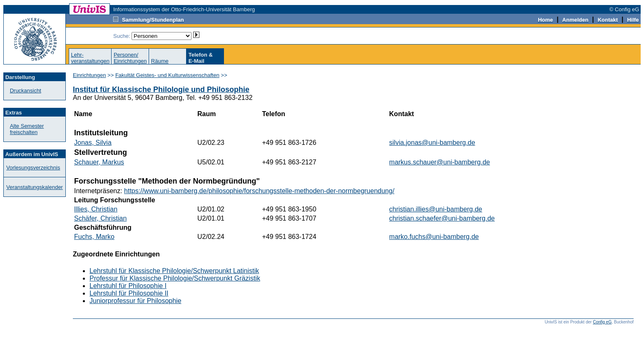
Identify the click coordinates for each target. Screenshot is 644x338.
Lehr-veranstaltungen (90, 58)
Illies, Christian (96, 209)
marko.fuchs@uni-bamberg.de (434, 237)
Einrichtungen (90, 75)
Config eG (602, 322)
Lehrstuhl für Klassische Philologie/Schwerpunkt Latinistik (174, 271)
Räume (160, 61)
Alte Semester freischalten (27, 129)
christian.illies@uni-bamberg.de (436, 209)
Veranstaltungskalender (35, 187)
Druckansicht (26, 91)
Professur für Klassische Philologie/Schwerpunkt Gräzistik (175, 278)
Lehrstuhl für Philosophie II (129, 293)
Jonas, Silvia (93, 143)
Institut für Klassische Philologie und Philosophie (161, 89)
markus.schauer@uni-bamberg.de (440, 162)
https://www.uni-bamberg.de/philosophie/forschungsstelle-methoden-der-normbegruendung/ (259, 191)
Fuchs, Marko (94, 237)
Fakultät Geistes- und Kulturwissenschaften (167, 75)
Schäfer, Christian (100, 218)
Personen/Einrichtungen (130, 58)
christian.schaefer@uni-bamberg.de (442, 218)
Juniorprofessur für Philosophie (136, 301)
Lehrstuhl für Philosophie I (128, 286)
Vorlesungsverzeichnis (33, 168)
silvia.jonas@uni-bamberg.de (432, 143)
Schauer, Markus (99, 162)
